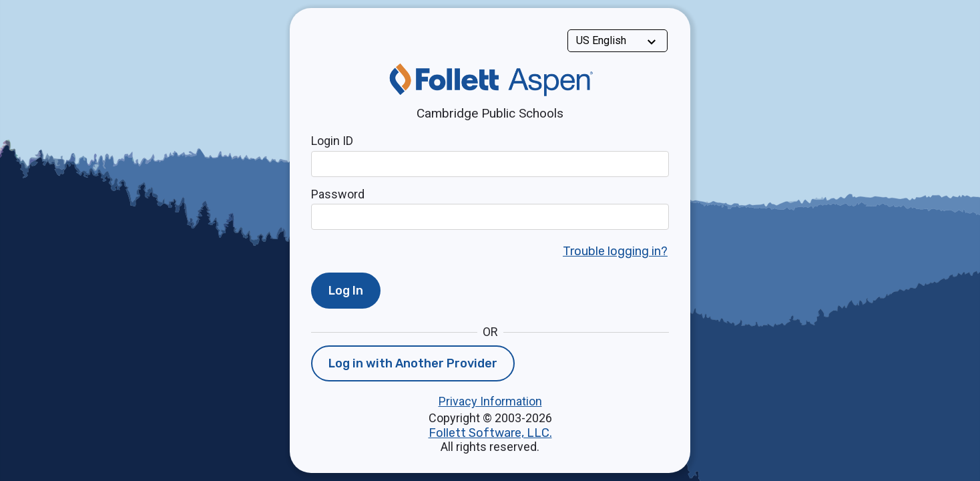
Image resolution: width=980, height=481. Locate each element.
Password (338, 194)
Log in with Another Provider (413, 363)
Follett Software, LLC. (490, 433)
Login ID (332, 141)
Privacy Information (490, 401)
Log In (346, 291)
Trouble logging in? (615, 251)
